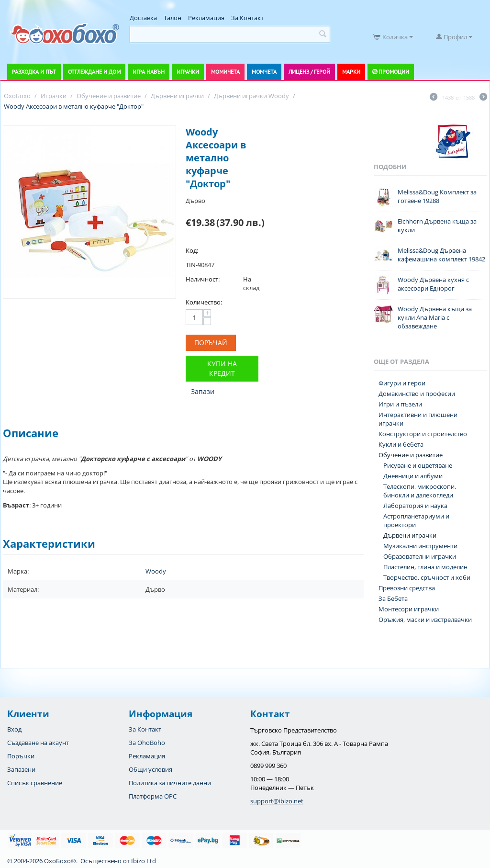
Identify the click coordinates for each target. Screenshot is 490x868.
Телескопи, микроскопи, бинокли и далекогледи (420, 491)
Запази (203, 391)
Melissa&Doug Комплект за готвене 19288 (437, 196)
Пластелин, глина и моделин (425, 567)
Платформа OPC (153, 796)
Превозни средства (407, 588)
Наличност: (203, 279)
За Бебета (393, 598)
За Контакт (247, 18)
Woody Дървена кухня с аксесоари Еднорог (433, 284)
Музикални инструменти (420, 546)
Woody (156, 571)
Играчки (188, 72)
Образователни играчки (420, 556)
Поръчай (211, 343)
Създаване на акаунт (38, 743)
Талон (173, 18)
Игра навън (149, 72)
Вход (14, 729)
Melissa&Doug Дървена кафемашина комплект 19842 (441, 255)
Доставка (143, 18)
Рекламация (206, 18)
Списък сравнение (35, 783)
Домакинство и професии (417, 394)
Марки (351, 72)
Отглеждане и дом (94, 72)
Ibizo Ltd (144, 861)
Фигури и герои (402, 383)
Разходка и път (34, 72)
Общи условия (150, 769)
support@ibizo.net (277, 801)
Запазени (21, 769)
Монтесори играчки (409, 609)
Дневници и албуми (413, 476)
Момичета (225, 72)
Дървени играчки (410, 535)
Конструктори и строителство (423, 434)
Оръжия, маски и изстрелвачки (425, 620)
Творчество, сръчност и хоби (427, 577)
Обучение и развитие (411, 455)
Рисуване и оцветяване (418, 465)
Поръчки (21, 756)
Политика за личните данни (170, 783)
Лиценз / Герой (309, 72)
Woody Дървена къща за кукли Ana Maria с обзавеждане (435, 317)
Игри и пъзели (400, 404)
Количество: (204, 302)
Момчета (264, 72)
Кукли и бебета (401, 444)
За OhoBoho (147, 743)
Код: (192, 250)
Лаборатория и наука (415, 506)
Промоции (394, 72)
